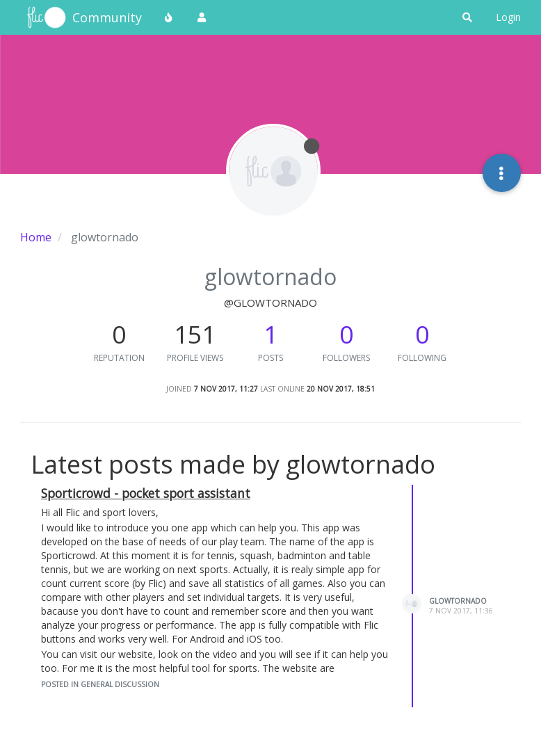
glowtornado (458, 601)
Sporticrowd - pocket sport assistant (146, 493)
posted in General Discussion (100, 684)
